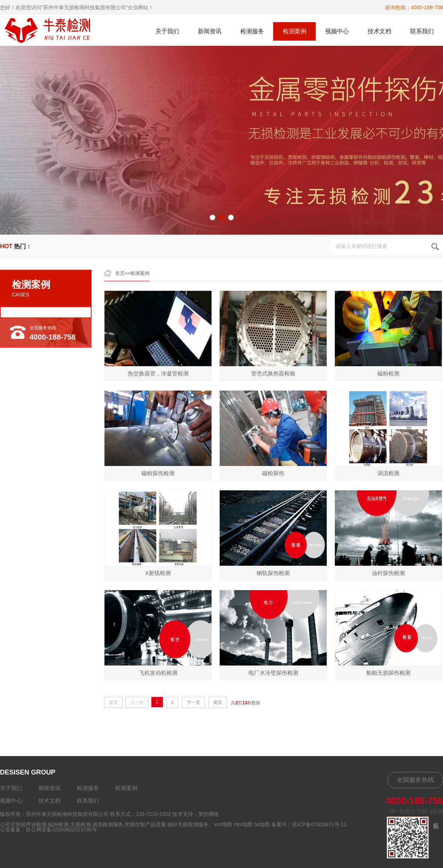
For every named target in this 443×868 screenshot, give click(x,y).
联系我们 (422, 31)
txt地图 (262, 824)
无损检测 (80, 824)
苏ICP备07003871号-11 (319, 824)
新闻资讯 (210, 31)
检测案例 (295, 31)
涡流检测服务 (108, 824)
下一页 (193, 702)
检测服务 (252, 31)
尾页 (218, 702)
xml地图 (223, 824)
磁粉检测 (58, 824)
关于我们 (167, 31)
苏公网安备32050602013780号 (61, 830)
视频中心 (337, 31)
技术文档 (380, 31)
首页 (120, 273)
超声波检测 (34, 824)
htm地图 (243, 824)
